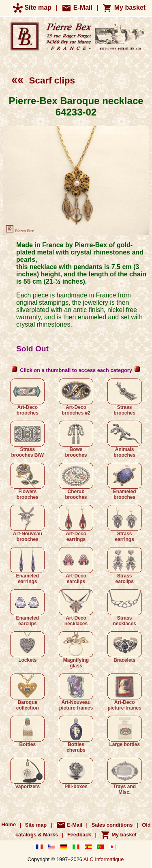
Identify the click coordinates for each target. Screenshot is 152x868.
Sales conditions (112, 825)
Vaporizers (27, 774)
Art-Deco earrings (76, 524)
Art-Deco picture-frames (125, 692)
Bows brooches (76, 439)
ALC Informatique (104, 859)
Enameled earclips (27, 608)
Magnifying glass (76, 650)
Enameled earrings (27, 566)
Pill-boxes (76, 774)
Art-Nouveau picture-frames (76, 692)
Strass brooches (125, 397)
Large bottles (125, 731)
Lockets (27, 647)
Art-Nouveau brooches (27, 524)
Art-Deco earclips (76, 566)
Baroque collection (27, 692)
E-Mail (77, 7)
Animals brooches (125, 439)
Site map (32, 7)
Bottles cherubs (76, 734)
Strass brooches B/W (27, 439)
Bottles (27, 731)
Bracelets (125, 647)
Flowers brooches (27, 481)
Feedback (79, 835)
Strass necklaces (125, 608)
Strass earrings (125, 524)
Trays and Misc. (125, 776)
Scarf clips (43, 80)
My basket (124, 7)
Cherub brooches (76, 481)
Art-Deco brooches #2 (76, 397)
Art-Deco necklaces (76, 608)
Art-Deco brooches (27, 397)
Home (9, 825)
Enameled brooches (125, 481)
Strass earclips (125, 566)
